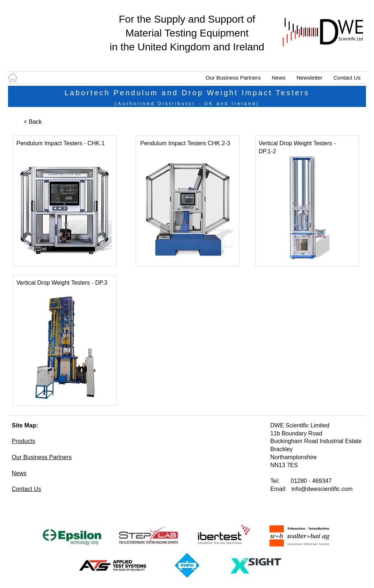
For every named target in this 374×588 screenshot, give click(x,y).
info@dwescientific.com (322, 489)
